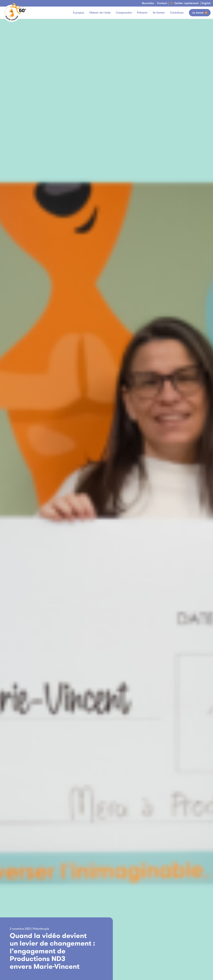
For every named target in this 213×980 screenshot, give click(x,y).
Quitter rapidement (184, 3)
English (206, 3)
